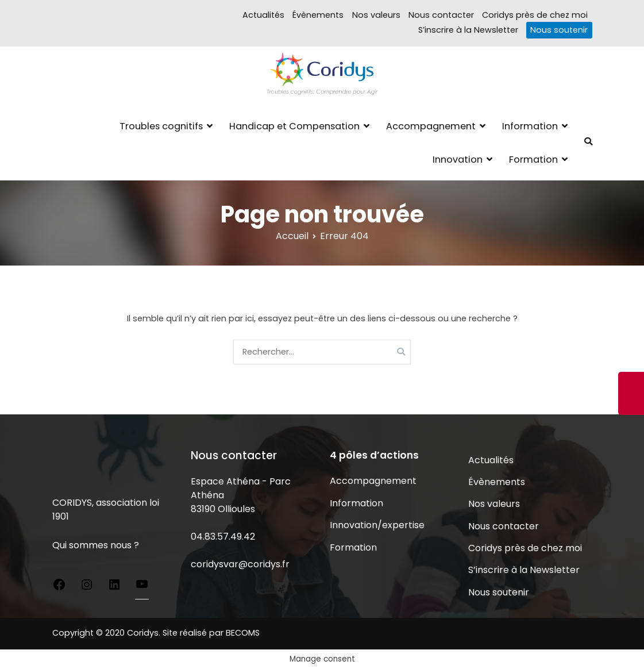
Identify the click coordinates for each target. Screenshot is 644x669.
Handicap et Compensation (294, 126)
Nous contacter (441, 15)
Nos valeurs (376, 15)
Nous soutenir (559, 30)
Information (530, 126)
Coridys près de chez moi (535, 15)
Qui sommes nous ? (96, 545)
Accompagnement (431, 126)
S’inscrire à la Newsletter (468, 30)
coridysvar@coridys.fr (240, 564)
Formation (533, 159)
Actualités (263, 15)
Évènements (318, 15)
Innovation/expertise (377, 525)
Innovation (458, 159)
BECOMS (243, 633)
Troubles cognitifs (161, 126)
